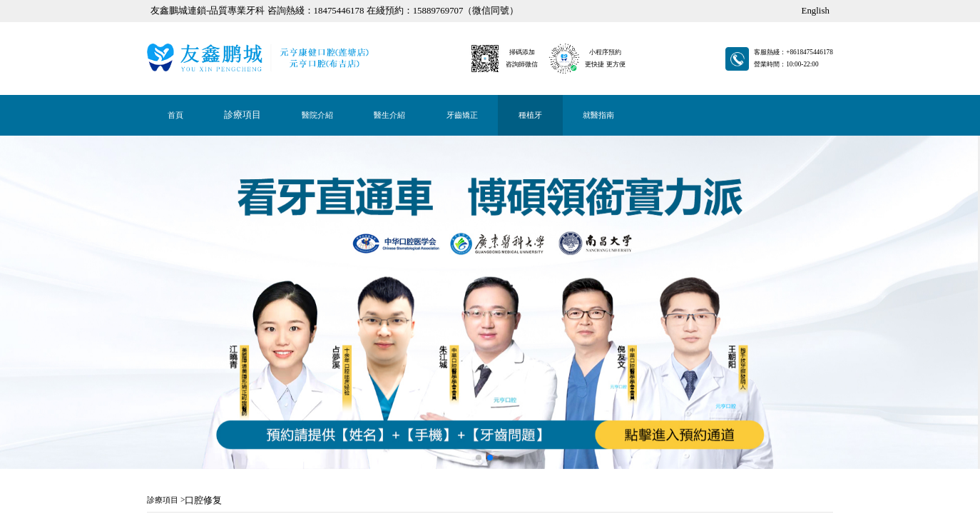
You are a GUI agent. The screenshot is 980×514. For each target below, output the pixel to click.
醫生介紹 (155, 4)
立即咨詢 (150, 366)
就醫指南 (160, 4)
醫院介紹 (154, 4)
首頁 (148, 4)
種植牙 (159, 4)
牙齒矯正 (157, 4)
